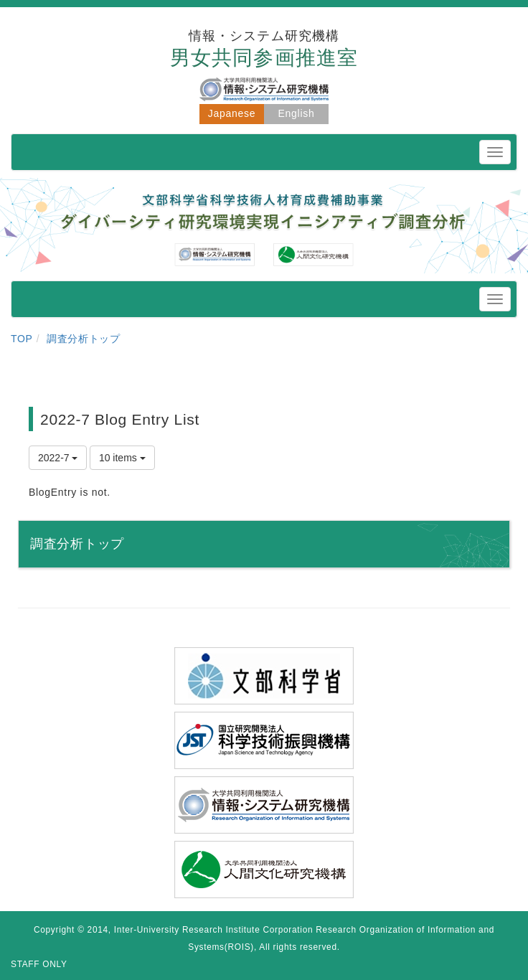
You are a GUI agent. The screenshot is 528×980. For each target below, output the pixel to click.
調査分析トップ (84, 339)
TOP (22, 339)
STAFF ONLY (39, 964)
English (297, 113)
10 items (122, 458)
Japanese (232, 113)
